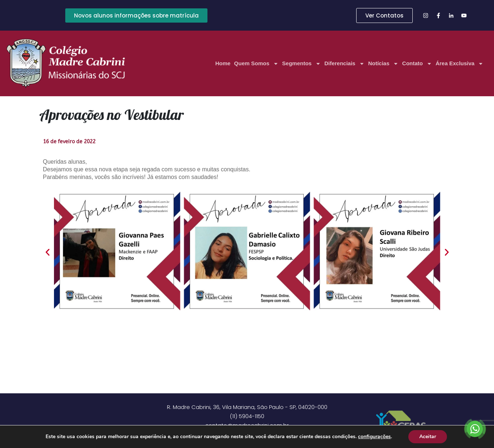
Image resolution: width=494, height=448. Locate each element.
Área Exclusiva (460, 64)
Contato (417, 64)
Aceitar (428, 437)
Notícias (383, 64)
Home (223, 63)
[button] (48, 252)
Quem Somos (256, 64)
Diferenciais (345, 64)
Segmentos (302, 64)
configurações (374, 437)
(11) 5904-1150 (247, 416)
